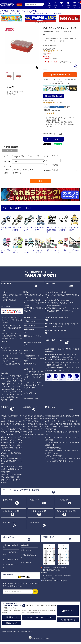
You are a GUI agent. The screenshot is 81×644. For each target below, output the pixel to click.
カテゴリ (55, 5)
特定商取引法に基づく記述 (9, 632)
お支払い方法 (8, 500)
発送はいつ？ (34, 500)
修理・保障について (10, 522)
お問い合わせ (70, 611)
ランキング (62, 4)
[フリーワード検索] (28, 166)
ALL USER (17, 156)
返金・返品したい (27, 562)
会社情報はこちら (12, 617)
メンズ (25, 156)
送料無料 (24, 169)
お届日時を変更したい (10, 560)
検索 (43, 5)
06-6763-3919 (34, 605)
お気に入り (68, 5)
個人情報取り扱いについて (25, 632)
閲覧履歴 (74, 5)
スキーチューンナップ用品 (27, 11)
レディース (33, 156)
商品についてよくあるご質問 (67, 511)
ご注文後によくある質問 (38, 511)
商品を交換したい (27, 550)
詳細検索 (50, 5)
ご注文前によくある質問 (11, 511)
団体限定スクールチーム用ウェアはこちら (39, 617)
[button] (2, 19)
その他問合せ (34, 522)
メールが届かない (63, 500)
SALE (32, 169)
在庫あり (16, 169)
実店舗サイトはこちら (68, 620)
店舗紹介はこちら (12, 623)
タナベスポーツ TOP (8, 11)
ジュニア (14, 158)
